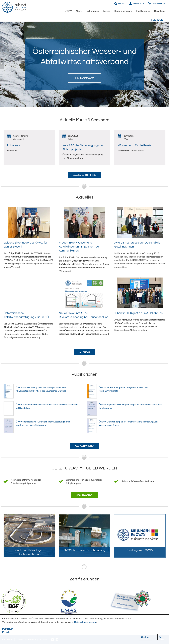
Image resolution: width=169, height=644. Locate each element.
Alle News (85, 352)
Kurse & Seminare (123, 11)
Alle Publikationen (84, 446)
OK (161, 637)
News (79, 11)
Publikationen (143, 11)
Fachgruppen (92, 11)
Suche (122, 3)
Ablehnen (145, 637)
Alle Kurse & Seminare (85, 175)
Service (107, 11)
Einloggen (139, 3)
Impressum (8, 629)
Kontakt (6, 632)
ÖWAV (68, 11)
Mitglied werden (85, 495)
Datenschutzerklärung (85, 622)
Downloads (160, 11)
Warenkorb (159, 3)
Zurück (158, 20)
